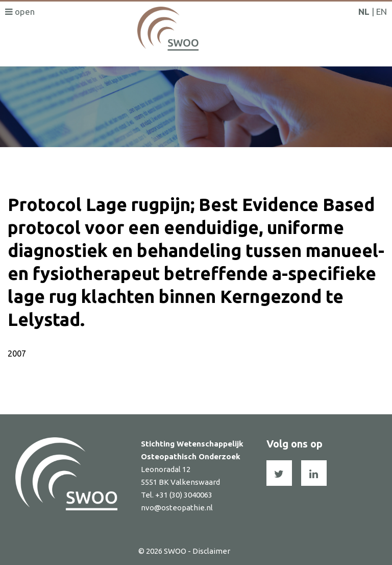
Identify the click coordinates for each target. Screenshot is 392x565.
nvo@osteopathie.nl (177, 508)
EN (382, 11)
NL (364, 11)
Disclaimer (211, 551)
